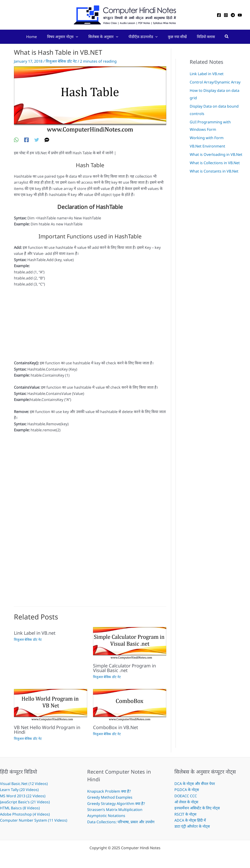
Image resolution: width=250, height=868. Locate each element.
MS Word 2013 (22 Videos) (23, 796)
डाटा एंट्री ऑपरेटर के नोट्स (192, 826)
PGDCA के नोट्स (187, 790)
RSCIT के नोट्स (185, 814)
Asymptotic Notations (106, 816)
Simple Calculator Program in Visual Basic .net (124, 668)
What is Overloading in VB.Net (216, 154)
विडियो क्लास (209, 37)
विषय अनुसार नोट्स (61, 37)
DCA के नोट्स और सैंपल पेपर (195, 784)
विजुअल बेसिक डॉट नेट (61, 61)
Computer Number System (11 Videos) (34, 820)
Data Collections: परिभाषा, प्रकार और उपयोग (121, 822)
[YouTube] (240, 15)
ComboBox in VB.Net (115, 727)
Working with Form (207, 138)
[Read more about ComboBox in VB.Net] (130, 705)
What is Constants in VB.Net (214, 171)
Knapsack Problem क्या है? (109, 791)
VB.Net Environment (207, 146)
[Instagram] (226, 15)
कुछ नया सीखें (179, 37)
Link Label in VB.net (35, 633)
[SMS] (47, 139)
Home (28, 37)
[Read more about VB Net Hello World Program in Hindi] (51, 705)
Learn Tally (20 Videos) (19, 790)
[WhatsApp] (16, 139)
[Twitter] (37, 139)
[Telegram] (233, 15)
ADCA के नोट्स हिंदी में (190, 820)
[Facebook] (219, 15)
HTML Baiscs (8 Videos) (20, 808)
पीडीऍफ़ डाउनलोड (144, 37)
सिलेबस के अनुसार (103, 37)
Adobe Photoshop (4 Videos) (25, 814)
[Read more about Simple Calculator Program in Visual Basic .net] (130, 643)
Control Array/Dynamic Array (215, 82)
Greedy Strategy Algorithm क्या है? (116, 804)
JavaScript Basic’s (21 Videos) (25, 802)
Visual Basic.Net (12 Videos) (24, 784)
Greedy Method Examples (110, 797)
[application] (74, 37)
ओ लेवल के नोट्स (186, 802)
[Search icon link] (231, 37)
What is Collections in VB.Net (215, 163)
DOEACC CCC (186, 796)
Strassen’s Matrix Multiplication (115, 810)
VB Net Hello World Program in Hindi (47, 730)
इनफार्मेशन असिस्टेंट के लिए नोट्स (197, 808)
